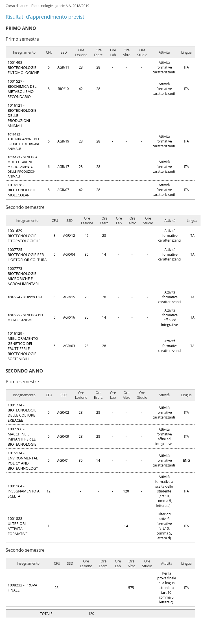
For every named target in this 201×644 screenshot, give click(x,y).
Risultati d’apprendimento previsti (46, 17)
